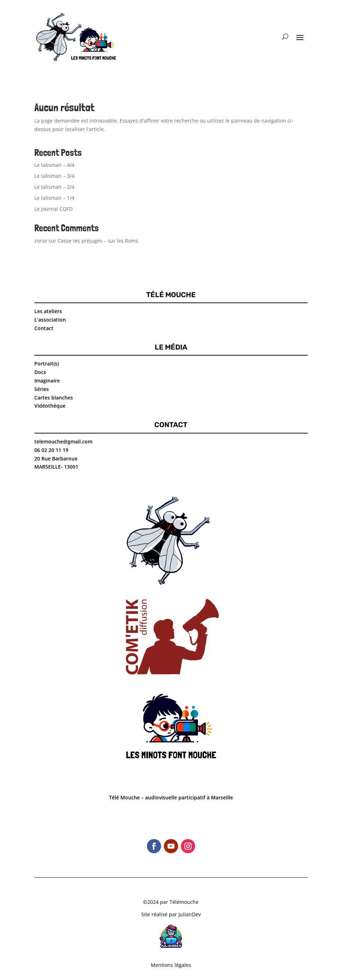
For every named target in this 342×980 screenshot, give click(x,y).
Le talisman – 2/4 (54, 187)
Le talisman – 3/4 (54, 176)
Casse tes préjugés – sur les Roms (98, 241)
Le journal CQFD (53, 209)
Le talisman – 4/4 (54, 165)
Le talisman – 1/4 (54, 198)
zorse (41, 241)
